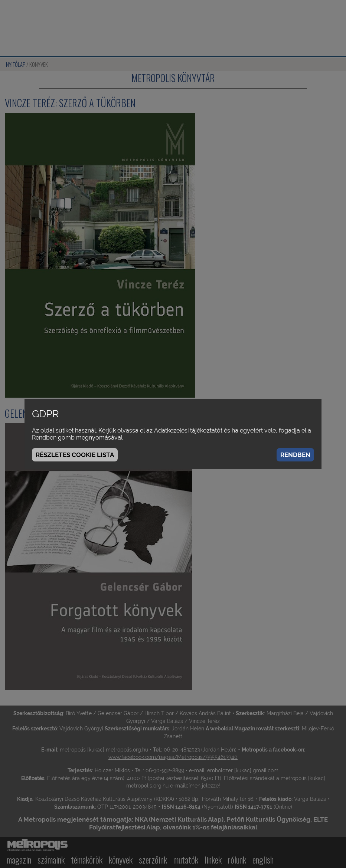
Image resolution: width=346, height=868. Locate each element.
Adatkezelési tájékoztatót (188, 430)
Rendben (295, 455)
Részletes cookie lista (75, 455)
